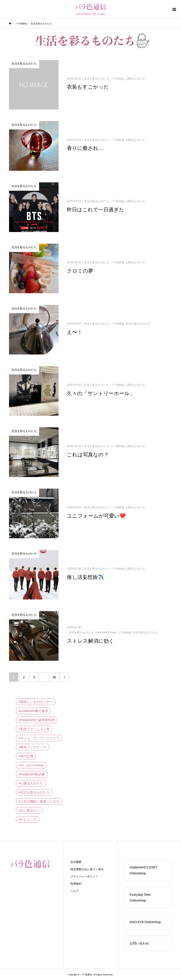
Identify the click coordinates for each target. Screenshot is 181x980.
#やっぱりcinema (31, 765)
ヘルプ (75, 891)
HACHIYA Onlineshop (145, 922)
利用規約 (76, 884)
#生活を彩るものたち (34, 792)
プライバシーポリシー (84, 877)
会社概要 (76, 862)
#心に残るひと (29, 810)
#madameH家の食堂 (33, 711)
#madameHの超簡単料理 (37, 720)
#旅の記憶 (26, 756)
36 (54, 677)
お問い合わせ (139, 943)
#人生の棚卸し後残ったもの (39, 801)
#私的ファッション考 (34, 729)
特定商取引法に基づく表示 (87, 869)
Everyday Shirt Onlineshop (140, 898)
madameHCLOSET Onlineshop (144, 870)
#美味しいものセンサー (36, 702)
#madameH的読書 (32, 774)
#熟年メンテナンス (32, 747)
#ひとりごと (28, 819)
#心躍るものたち (31, 783)
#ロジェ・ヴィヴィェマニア (39, 738)
